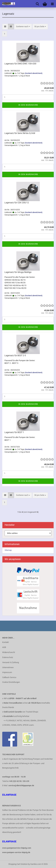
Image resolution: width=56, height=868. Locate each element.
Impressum (7, 672)
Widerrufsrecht (9, 652)
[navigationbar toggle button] (52, 4)
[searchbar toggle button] (37, 4)
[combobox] (23, 27)
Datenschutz (8, 657)
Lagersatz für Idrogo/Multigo (18, 272)
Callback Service (9, 677)
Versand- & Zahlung (11, 662)
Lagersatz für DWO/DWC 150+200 (20, 64)
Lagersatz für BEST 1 (14, 432)
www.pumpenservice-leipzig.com (17, 848)
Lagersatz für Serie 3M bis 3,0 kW (20, 133)
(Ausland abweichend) (34, 73)
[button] (5, 27)
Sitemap (8, 550)
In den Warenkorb (28, 105)
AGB (4, 647)
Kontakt (6, 642)
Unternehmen (8, 667)
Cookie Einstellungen (11, 682)
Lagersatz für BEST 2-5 (15, 355)
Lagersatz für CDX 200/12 (17, 203)
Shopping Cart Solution (18, 864)
